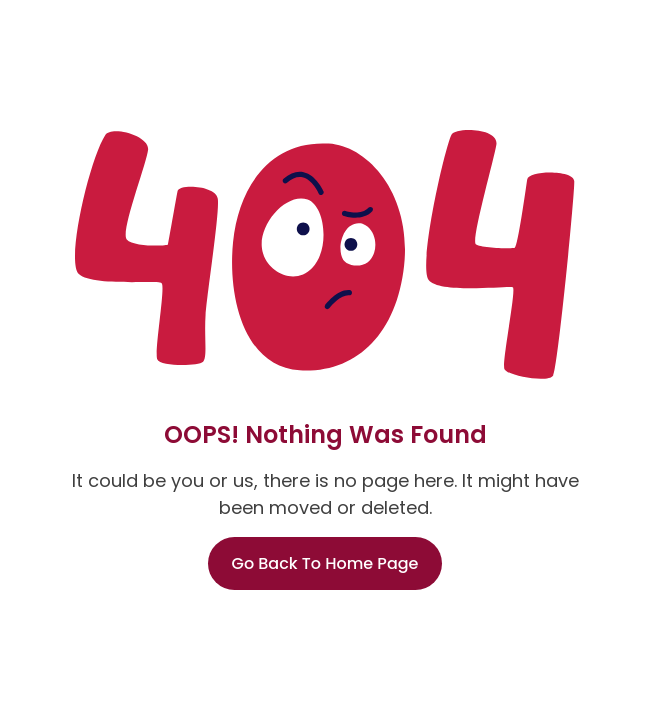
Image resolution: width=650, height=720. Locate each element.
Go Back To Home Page (325, 563)
